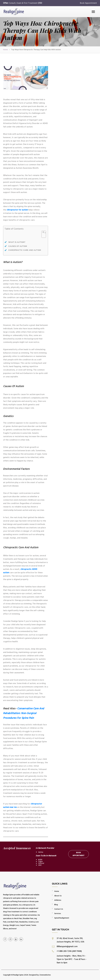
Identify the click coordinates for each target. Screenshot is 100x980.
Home (5, 50)
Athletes (58, 900)
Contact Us (59, 909)
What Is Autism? (17, 242)
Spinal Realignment (62, 918)
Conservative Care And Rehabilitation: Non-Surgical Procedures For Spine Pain (24, 713)
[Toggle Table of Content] (42, 236)
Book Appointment (88, 3)
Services (58, 913)
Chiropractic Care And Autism (25, 250)
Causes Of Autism (18, 246)
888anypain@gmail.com (67, 946)
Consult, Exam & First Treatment (25, 3)
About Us (58, 896)
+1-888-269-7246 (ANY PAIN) (69, 951)
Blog (56, 905)
